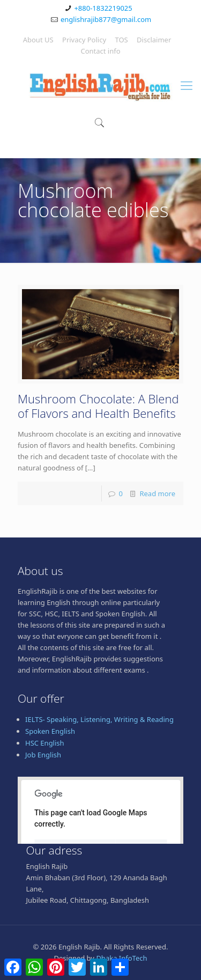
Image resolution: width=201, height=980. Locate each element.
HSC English (45, 743)
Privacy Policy (84, 40)
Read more (157, 493)
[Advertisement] (100, 901)
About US (38, 40)
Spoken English (50, 731)
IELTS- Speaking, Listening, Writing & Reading (99, 719)
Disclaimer (154, 40)
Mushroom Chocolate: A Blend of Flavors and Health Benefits (98, 406)
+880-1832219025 (103, 8)
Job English (43, 755)
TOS (121, 40)
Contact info (100, 51)
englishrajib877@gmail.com (106, 19)
